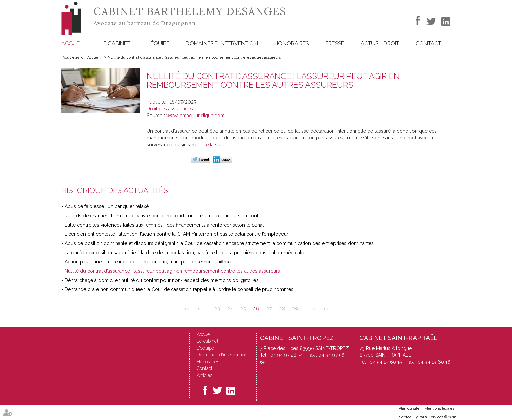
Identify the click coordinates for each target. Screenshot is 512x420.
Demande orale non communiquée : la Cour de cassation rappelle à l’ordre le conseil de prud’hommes (179, 289)
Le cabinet (115, 44)
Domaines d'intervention (222, 44)
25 (243, 309)
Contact (428, 44)
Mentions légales (439, 409)
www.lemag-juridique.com (195, 116)
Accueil (73, 44)
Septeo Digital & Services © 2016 (428, 417)
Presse (335, 44)
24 (230, 309)
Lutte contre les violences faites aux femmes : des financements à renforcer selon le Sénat (164, 225)
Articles (205, 375)
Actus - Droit (380, 44)
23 (217, 309)
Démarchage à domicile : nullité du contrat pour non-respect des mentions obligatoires (162, 280)
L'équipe (158, 44)
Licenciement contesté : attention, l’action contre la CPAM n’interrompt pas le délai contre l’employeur (176, 234)
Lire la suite (213, 145)
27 (269, 309)
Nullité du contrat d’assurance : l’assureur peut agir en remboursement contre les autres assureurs (194, 58)
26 (256, 309)
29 (295, 309)
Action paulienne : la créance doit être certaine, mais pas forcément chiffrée (148, 262)
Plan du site (409, 409)
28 (282, 309)
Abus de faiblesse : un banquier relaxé (107, 206)
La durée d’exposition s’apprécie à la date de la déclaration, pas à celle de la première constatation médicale (184, 253)
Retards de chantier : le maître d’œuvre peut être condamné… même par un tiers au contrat (164, 216)
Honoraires (292, 44)
